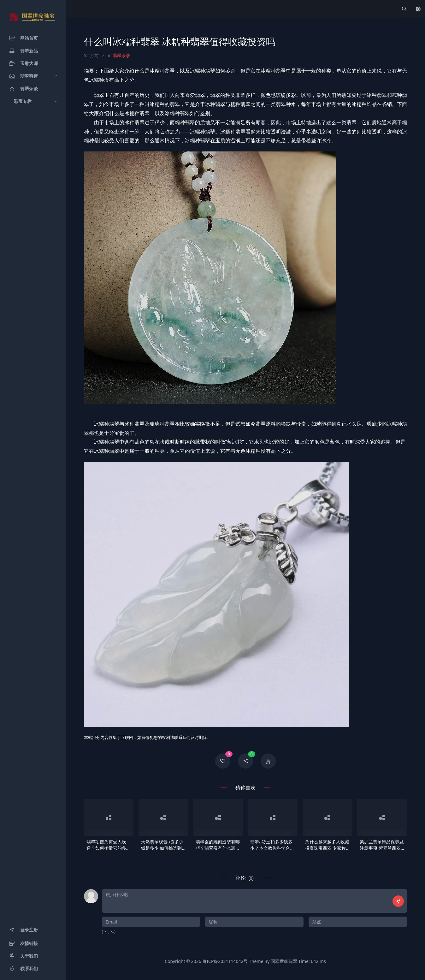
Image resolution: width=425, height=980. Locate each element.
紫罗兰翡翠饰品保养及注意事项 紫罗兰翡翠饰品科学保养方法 (382, 845)
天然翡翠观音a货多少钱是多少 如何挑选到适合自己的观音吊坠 (162, 845)
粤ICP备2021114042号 (225, 961)
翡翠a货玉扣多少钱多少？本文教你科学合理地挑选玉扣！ (272, 845)
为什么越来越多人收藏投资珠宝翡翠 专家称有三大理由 (327, 845)
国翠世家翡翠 (284, 961)
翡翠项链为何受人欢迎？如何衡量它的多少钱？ (109, 845)
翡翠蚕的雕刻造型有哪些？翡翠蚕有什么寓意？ (218, 845)
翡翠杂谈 (121, 55)
